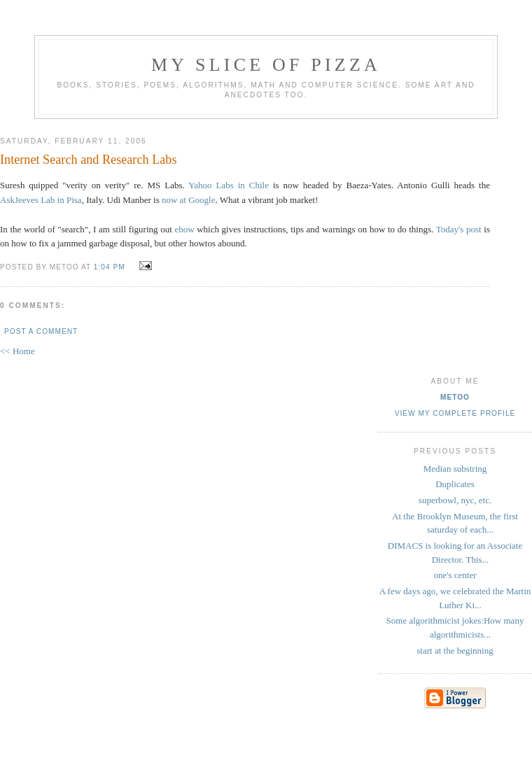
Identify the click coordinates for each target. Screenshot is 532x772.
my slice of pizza (266, 65)
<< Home (17, 351)
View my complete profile (455, 413)
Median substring (455, 469)
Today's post (459, 229)
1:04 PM (110, 267)
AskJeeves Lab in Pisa (41, 200)
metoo (455, 397)
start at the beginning (455, 651)
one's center (455, 575)
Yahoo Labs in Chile (229, 185)
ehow (184, 229)
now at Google (189, 200)
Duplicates (455, 484)
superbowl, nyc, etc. (455, 500)
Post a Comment (41, 331)
